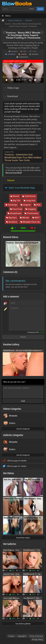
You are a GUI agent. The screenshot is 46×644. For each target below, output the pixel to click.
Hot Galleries (10, 544)
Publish (23, 337)
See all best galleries (23, 624)
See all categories (23, 429)
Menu (8, 16)
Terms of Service (36, 636)
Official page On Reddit (17, 461)
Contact (11, 636)
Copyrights (22, 636)
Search (40, 9)
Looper (24, 54)
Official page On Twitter (17, 466)
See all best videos (23, 538)
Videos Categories (12, 409)
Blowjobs (14, 51)
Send (23, 401)
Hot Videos (9, 473)
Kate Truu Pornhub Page (22, 188)
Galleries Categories (13, 435)
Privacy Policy (37, 639)
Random (35, 54)
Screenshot (24, 57)
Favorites (12, 54)
